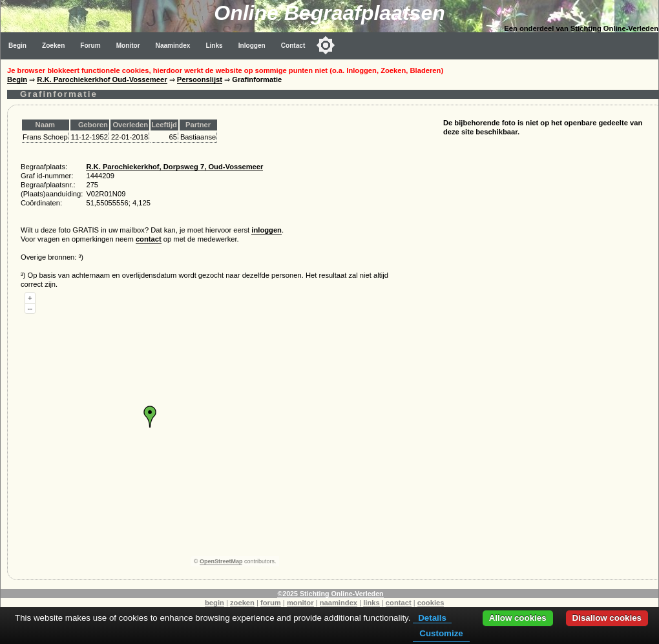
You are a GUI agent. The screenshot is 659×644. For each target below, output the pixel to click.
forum (271, 603)
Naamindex (173, 46)
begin (214, 603)
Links (214, 46)
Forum (90, 46)
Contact (293, 46)
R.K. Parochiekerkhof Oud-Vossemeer (102, 79)
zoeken (242, 603)
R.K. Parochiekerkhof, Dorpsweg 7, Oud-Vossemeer (174, 167)
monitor (300, 603)
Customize (441, 633)
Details (432, 618)
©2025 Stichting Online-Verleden (330, 594)
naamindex (339, 603)
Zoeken (53, 46)
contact (149, 239)
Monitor (128, 46)
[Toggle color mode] (326, 45)
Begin (17, 46)
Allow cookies (518, 618)
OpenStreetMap (221, 561)
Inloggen (252, 46)
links (371, 603)
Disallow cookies (607, 618)
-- (30, 308)
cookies (431, 603)
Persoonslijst (200, 79)
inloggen (267, 230)
